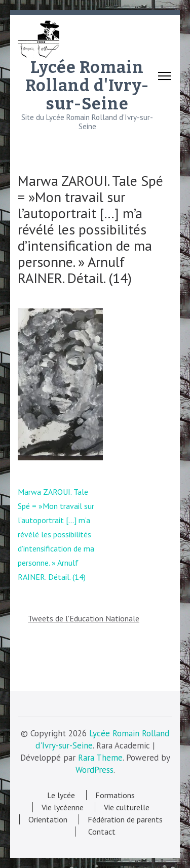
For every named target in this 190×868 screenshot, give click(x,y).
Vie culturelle (127, 807)
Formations (115, 795)
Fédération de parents (125, 819)
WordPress (94, 770)
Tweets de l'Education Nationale (84, 618)
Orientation (48, 819)
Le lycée (61, 795)
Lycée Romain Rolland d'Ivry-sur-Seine (87, 86)
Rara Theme (100, 758)
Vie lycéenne (63, 807)
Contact (100, 832)
